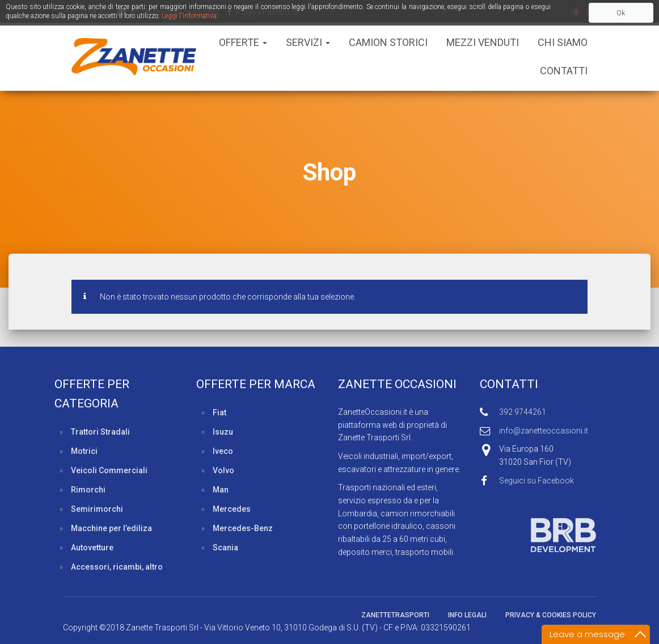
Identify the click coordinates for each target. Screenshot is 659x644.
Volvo (223, 470)
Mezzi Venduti (483, 42)
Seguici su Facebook (537, 481)
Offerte (243, 42)
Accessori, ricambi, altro (117, 567)
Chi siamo (563, 42)
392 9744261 (523, 412)
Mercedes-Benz (243, 528)
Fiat (219, 413)
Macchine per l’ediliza (111, 528)
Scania (225, 548)
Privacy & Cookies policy (551, 615)
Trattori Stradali (100, 432)
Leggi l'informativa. (190, 16)
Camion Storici (388, 42)
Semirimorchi (97, 509)
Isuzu (223, 432)
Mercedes (232, 509)
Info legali (467, 615)
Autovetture (92, 548)
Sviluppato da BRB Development (538, 535)
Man (221, 490)
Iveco (223, 451)
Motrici (84, 451)
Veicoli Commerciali (109, 470)
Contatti (564, 71)
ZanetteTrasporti (395, 615)
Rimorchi (88, 490)
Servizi (308, 42)
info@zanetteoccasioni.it (544, 431)
